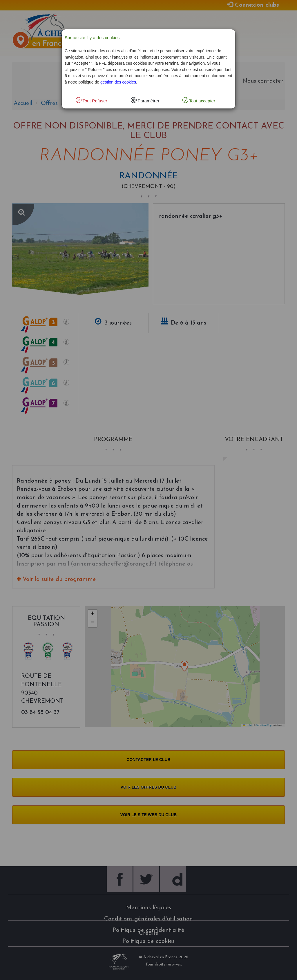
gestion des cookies (118, 82)
